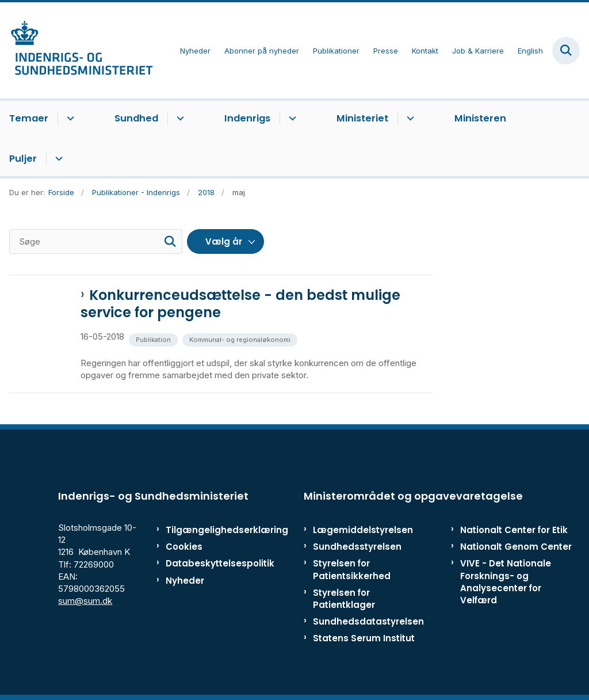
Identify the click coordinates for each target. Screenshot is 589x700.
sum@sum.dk (85, 601)
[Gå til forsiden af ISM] (77, 50)
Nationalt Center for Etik (514, 530)
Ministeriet (362, 118)
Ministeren (480, 118)
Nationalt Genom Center (516, 547)
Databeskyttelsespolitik (201, 563)
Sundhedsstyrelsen (357, 547)
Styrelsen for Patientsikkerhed (352, 569)
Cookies (184, 547)
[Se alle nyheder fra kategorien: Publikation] (154, 339)
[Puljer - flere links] (57, 159)
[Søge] (96, 241)
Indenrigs (247, 118)
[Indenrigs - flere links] (291, 119)
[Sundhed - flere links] (179, 119)
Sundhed (136, 118)
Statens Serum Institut (364, 638)
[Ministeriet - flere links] (409, 119)
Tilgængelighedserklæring (201, 530)
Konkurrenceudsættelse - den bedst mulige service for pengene (240, 304)
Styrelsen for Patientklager (344, 599)
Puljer (23, 159)
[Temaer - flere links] (69, 119)
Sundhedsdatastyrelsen (368, 621)
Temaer (29, 118)
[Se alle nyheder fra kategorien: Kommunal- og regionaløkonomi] (241, 339)
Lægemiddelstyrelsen (363, 530)
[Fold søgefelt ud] (566, 51)
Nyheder (185, 581)
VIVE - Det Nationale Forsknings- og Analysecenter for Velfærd (506, 582)
